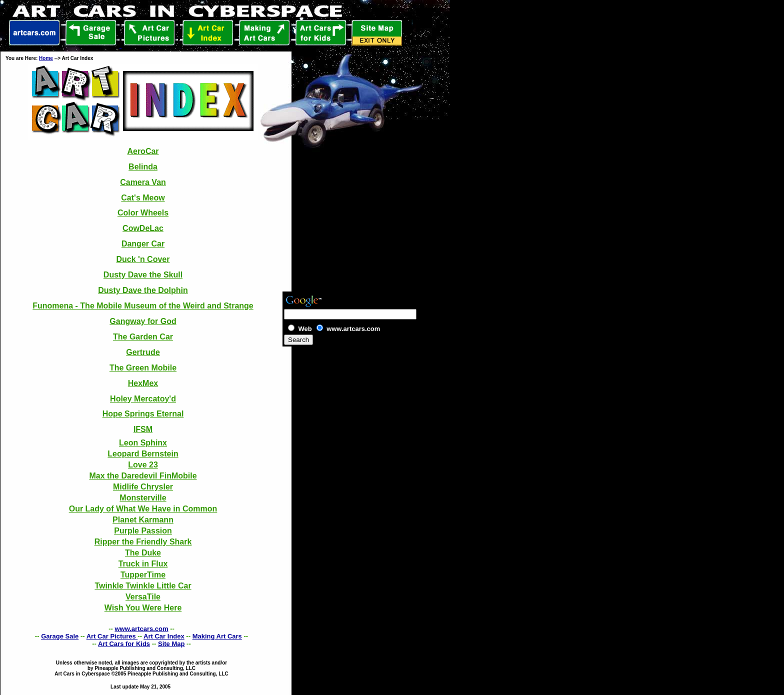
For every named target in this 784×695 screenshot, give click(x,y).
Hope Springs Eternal (143, 414)
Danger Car (143, 244)
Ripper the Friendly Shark (143, 542)
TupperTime (143, 575)
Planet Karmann (143, 520)
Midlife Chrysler (143, 487)
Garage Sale (60, 636)
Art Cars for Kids (124, 644)
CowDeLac (143, 228)
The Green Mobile (143, 368)
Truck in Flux (143, 564)
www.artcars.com (141, 629)
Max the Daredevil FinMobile (143, 476)
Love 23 (143, 465)
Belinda (143, 167)
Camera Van (143, 182)
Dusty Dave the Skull (143, 275)
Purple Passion (143, 531)
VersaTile (143, 597)
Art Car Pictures (112, 636)
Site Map (171, 644)
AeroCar (143, 151)
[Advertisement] (341, 361)
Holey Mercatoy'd (143, 399)
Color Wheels (143, 213)
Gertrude (143, 352)
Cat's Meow (143, 198)
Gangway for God (143, 321)
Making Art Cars (217, 636)
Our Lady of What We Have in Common (143, 509)
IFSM (143, 429)
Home (46, 58)
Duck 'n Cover (143, 259)
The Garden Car (143, 337)
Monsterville (143, 498)
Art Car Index (164, 636)
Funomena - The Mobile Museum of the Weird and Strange (143, 306)
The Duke (143, 553)
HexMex (143, 383)
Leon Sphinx (143, 443)
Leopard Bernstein (143, 454)
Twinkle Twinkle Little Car (143, 586)
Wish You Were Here (143, 608)
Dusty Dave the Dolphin (143, 290)
